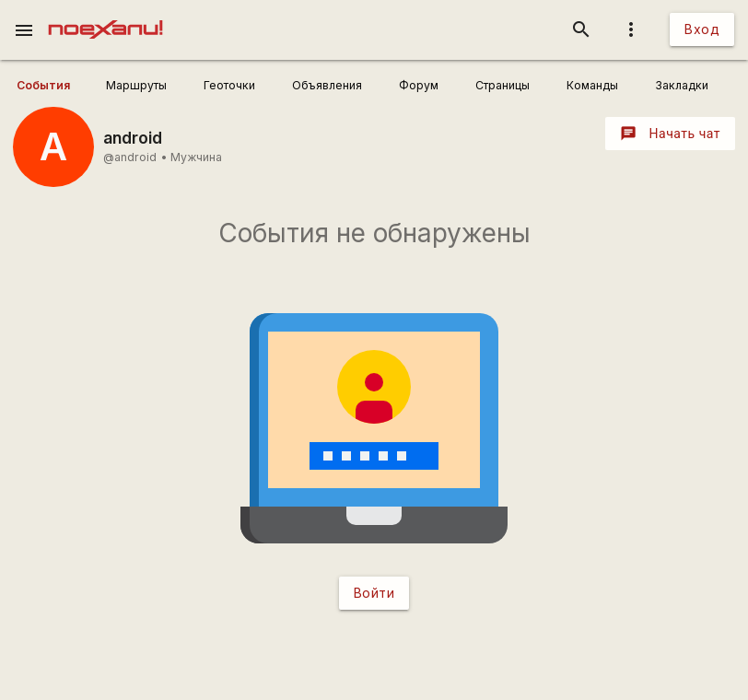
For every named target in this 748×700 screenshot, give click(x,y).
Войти (374, 593)
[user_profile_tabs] (55, 86)
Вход (702, 29)
